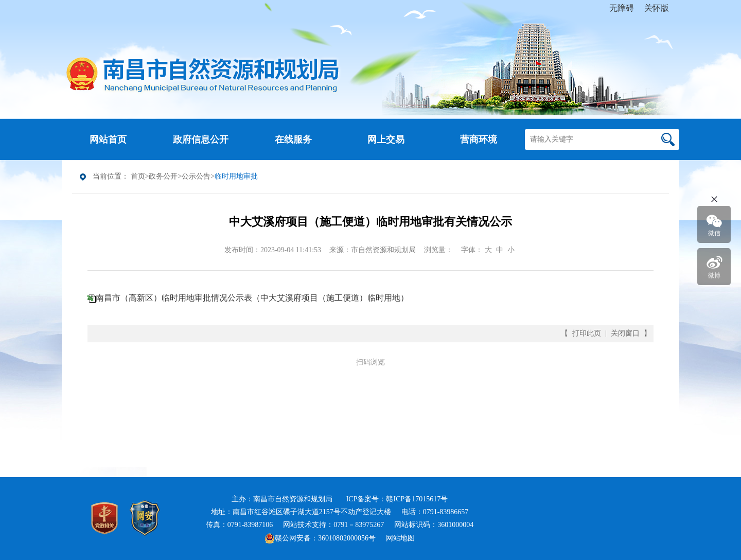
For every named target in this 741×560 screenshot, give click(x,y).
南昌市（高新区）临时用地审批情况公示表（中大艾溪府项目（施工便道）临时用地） (252, 298)
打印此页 (587, 333)
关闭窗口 (625, 333)
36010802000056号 (347, 538)
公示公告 (196, 176)
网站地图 (400, 538)
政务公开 (163, 176)
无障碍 (622, 8)
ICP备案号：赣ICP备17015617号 (397, 499)
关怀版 (657, 8)
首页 (138, 176)
